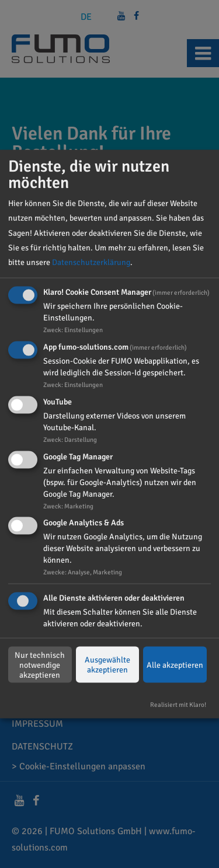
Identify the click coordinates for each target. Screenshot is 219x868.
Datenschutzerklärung (91, 262)
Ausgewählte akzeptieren (107, 665)
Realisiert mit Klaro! (178, 705)
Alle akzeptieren (175, 665)
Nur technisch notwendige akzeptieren (40, 665)
